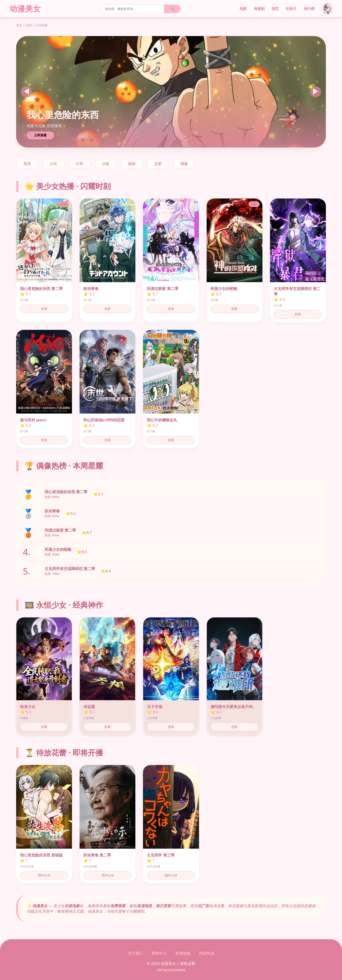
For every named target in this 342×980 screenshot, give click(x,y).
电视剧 (259, 9)
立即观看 (40, 135)
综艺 (275, 9)
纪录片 (291, 9)
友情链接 (183, 953)
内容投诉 (207, 953)
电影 (243, 9)
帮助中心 (159, 953)
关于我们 (135, 953)
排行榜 (309, 9)
